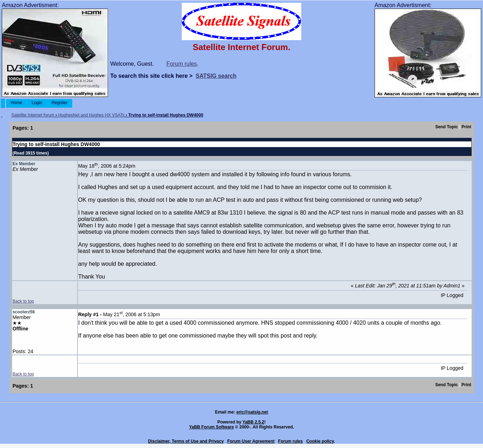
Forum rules (182, 64)
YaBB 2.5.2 (253, 422)
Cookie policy (320, 441)
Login (37, 103)
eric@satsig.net (252, 412)
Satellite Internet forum (33, 115)
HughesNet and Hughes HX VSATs (91, 115)
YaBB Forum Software (211, 427)
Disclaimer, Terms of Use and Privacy (186, 441)
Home (17, 103)
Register (60, 103)
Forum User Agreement (251, 441)
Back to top (23, 301)
